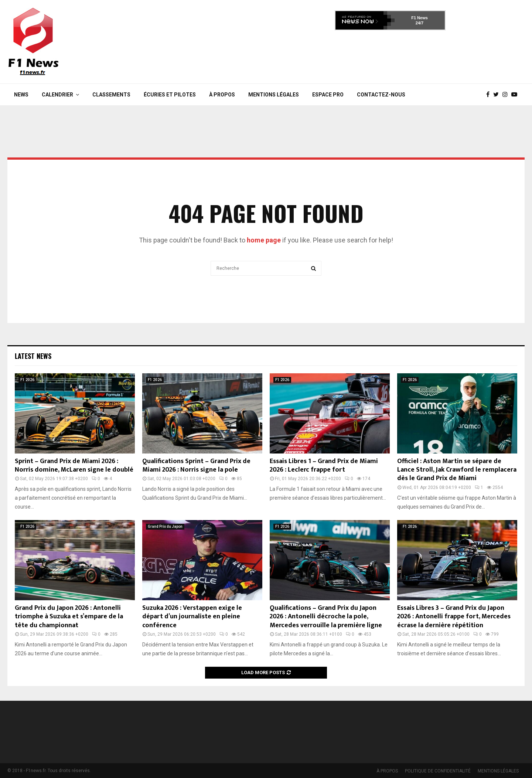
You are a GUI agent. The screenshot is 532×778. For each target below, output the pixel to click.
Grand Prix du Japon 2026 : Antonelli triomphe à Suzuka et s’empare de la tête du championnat (69, 617)
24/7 (420, 23)
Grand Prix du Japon (165, 526)
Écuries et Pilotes (170, 95)
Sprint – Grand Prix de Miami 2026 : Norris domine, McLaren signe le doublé (74, 466)
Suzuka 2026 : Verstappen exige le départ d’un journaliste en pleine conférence (192, 617)
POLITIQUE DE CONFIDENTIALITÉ (438, 771)
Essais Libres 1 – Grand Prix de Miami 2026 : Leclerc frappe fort (324, 466)
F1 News (420, 18)
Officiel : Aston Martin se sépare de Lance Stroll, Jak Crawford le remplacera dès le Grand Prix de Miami (457, 470)
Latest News (33, 356)
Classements (111, 95)
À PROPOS (222, 95)
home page (264, 240)
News (21, 95)
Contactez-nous (381, 95)
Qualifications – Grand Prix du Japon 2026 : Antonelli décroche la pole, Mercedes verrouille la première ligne (326, 617)
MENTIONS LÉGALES (274, 95)
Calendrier (57, 95)
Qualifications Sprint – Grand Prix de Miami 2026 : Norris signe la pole (196, 466)
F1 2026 (27, 380)
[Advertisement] (390, 55)
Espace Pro (328, 95)
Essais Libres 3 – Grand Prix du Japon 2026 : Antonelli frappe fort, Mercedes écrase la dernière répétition (454, 617)
